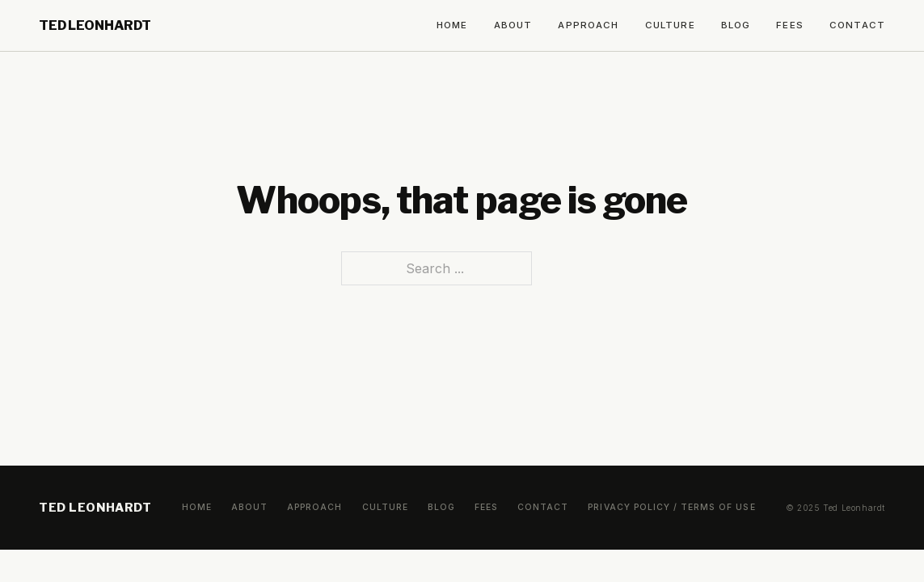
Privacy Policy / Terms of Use (671, 507)
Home (452, 25)
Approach (588, 25)
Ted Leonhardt (95, 25)
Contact (857, 25)
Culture (670, 25)
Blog (736, 25)
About (513, 25)
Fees (790, 25)
